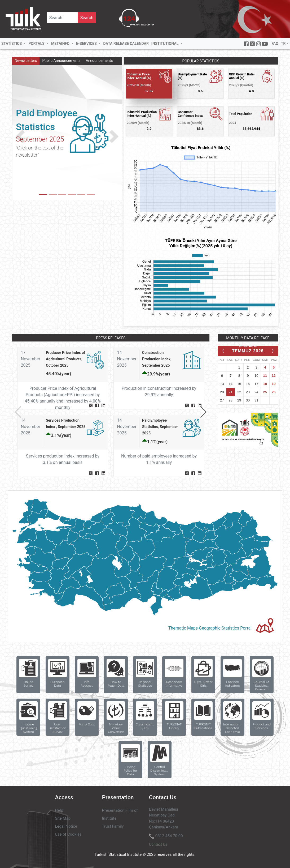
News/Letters (26, 61)
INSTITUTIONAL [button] (165, 44)
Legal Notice (66, 826)
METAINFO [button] (61, 44)
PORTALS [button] (37, 44)
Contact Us (158, 844)
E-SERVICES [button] (87, 44)
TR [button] (283, 44)
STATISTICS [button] (12, 44)
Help (59, 810)
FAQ (275, 44)
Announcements (99, 61)
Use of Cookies (68, 834)
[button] (20, 136)
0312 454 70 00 (169, 836)
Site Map (63, 818)
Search (87, 18)
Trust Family (113, 826)
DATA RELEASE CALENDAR (126, 44)
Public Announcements (61, 61)
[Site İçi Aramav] (62, 18)
